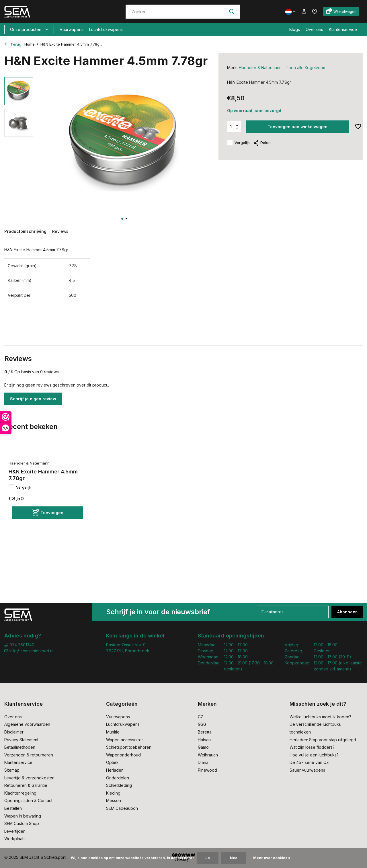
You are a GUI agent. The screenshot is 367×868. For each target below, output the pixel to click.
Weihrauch (208, 755)
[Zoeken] (183, 12)
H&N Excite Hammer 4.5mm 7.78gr (43, 475)
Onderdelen (118, 778)
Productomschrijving (25, 231)
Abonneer (347, 612)
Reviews (60, 231)
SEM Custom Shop (22, 823)
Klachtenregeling (20, 793)
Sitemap (12, 770)
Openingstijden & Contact (28, 800)
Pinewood (207, 770)
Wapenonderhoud (123, 755)
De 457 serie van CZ (309, 762)
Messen (114, 800)
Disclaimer (14, 732)
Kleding (113, 793)
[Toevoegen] (48, 513)
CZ (201, 717)
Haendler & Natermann (260, 68)
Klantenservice (343, 29)
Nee (234, 858)
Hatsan (204, 740)
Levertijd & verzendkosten (29, 778)
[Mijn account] (304, 11)
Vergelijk (238, 143)
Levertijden (15, 831)
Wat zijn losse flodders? (312, 747)
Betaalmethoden (20, 747)
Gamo (203, 747)
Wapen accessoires (125, 740)
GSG (202, 724)
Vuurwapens (72, 29)
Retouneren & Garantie (26, 785)
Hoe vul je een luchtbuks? (314, 755)
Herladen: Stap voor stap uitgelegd (323, 740)
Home (32, 44)
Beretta (205, 732)
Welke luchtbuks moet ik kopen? (320, 717)
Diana (203, 762)
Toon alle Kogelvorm (305, 68)
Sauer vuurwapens (307, 770)
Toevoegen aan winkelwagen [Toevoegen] (297, 127)
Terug (13, 44)
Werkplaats (15, 839)
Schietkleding (119, 785)
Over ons (314, 29)
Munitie (113, 732)
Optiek (112, 762)
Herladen (115, 770)
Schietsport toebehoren (129, 747)
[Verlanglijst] (315, 11)
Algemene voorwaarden (27, 724)
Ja (208, 858)
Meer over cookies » (272, 858)
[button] (122, 219)
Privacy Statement (21, 740)
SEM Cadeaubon (122, 808)
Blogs (295, 29)
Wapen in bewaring (23, 816)
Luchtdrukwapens (106, 29)
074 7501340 (19, 645)
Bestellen (13, 808)
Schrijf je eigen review (33, 399)
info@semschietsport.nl (29, 651)
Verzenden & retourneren (29, 755)
